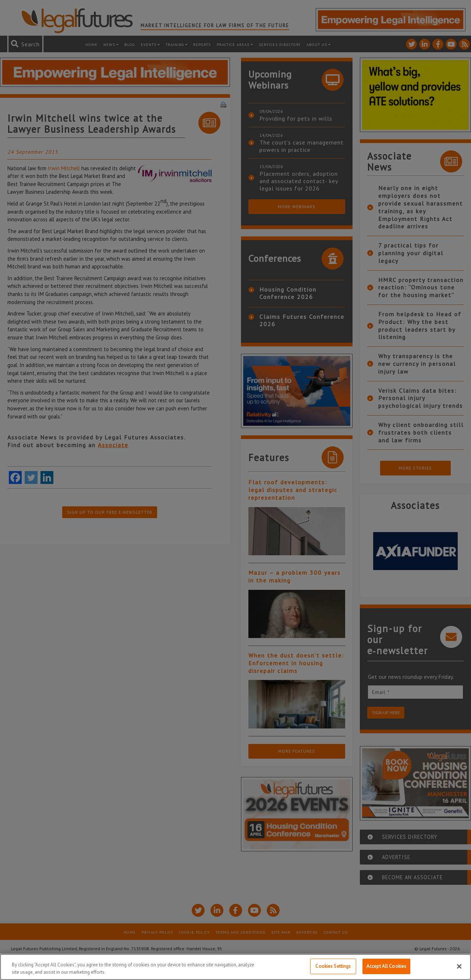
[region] (235, 967)
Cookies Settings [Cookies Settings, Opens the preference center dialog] (333, 966)
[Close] (459, 966)
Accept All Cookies (386, 966)
